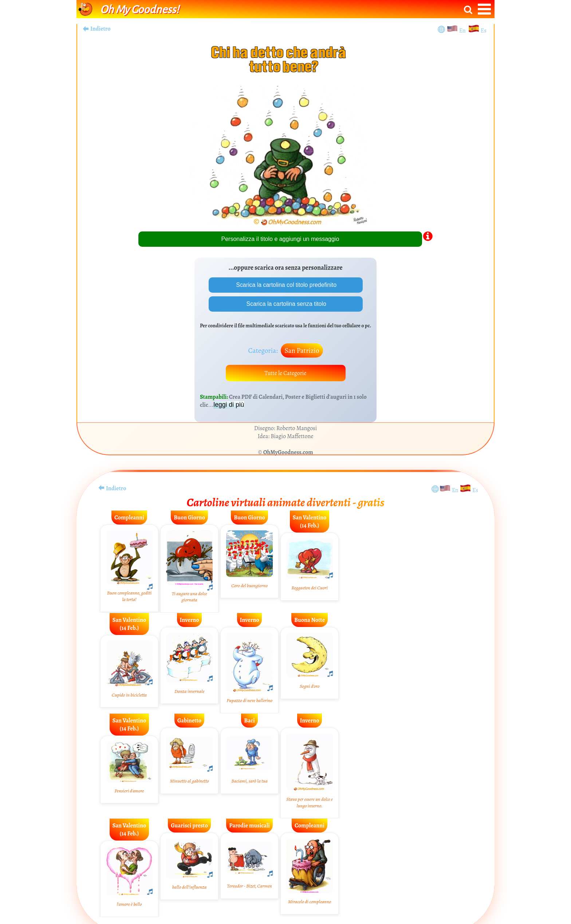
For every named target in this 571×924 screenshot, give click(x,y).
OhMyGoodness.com (288, 453)
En (464, 31)
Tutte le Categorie (285, 373)
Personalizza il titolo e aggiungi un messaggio (280, 239)
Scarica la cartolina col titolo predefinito (285, 285)
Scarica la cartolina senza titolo (286, 304)
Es (484, 31)
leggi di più (229, 405)
